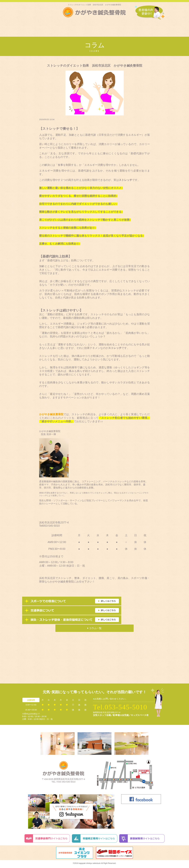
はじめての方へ (43, 26)
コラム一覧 (94, 628)
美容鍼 (116, 26)
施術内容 (88, 26)
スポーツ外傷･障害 (66, 26)
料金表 (103, 26)
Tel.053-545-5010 (120, 707)
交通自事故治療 (133, 26)
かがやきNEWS (155, 26)
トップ (28, 26)
